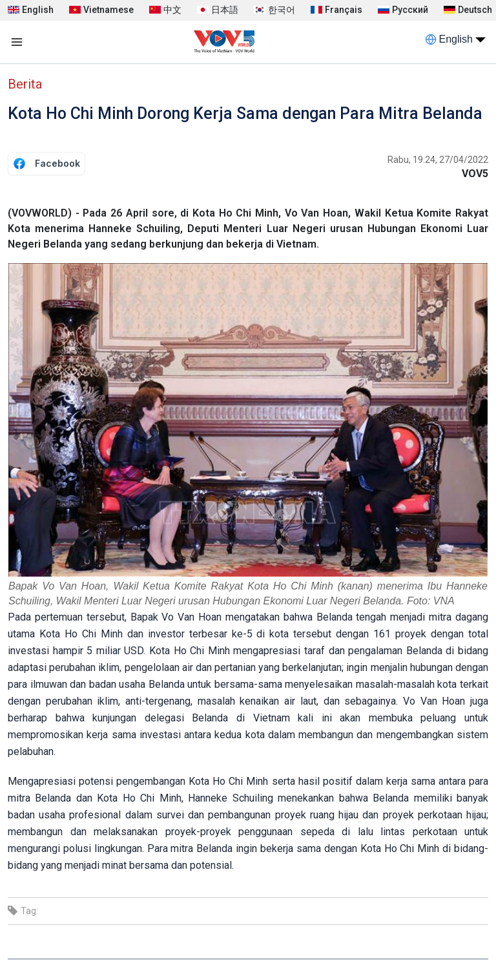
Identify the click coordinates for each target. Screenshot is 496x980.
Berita (25, 84)
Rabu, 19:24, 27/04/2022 (438, 160)
